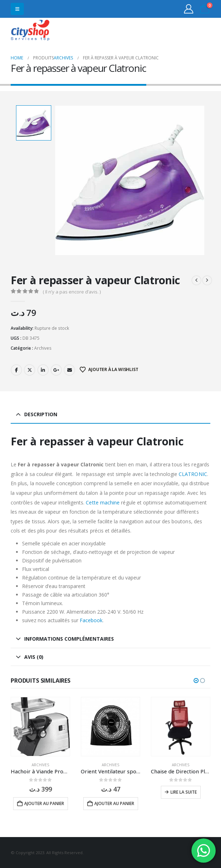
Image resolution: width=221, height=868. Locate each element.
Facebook (16, 370)
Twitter (30, 370)
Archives (43, 347)
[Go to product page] (40, 726)
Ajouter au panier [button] (44, 803)
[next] (207, 280)
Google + (56, 370)
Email (69, 370)
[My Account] (189, 9)
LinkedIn (43, 370)
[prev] (196, 280)
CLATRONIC (193, 473)
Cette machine (103, 502)
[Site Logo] (30, 31)
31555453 (183, 31)
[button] (17, 9)
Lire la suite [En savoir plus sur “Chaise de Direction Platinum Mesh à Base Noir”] (184, 792)
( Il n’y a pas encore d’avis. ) (72, 291)
